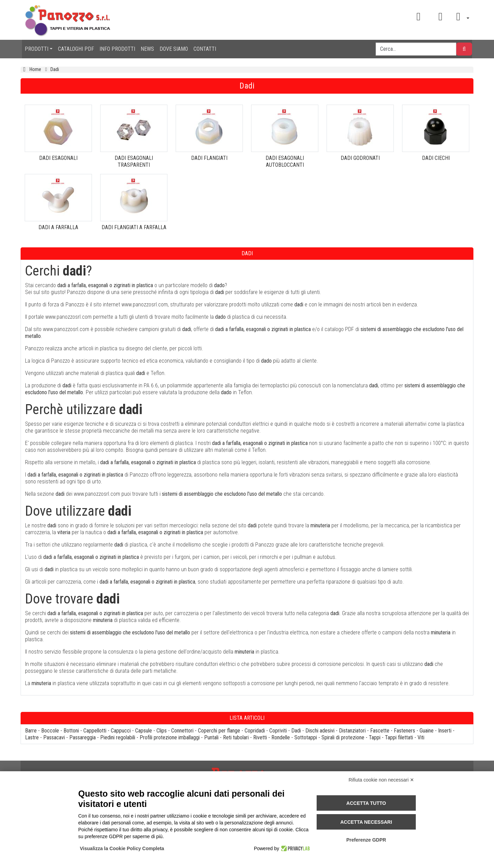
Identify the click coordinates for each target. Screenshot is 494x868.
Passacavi (54, 737)
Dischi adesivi (320, 731)
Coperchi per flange (219, 731)
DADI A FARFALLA (58, 227)
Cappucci (121, 731)
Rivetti (260, 737)
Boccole (50, 731)
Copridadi (255, 731)
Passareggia (83, 737)
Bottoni (71, 731)
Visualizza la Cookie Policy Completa (122, 848)
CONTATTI (205, 49)
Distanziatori (352, 731)
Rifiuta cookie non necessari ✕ (381, 780)
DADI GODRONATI (360, 158)
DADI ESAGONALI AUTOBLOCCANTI (285, 161)
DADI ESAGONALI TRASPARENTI (134, 161)
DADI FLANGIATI (209, 158)
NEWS (147, 49)
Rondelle (281, 737)
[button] (460, 16)
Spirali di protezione (343, 737)
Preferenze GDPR (366, 840)
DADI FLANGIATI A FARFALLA (134, 227)
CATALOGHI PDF (76, 49)
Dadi (296, 731)
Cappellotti (95, 731)
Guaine (427, 731)
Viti (421, 737)
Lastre (32, 737)
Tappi (375, 737)
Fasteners (404, 731)
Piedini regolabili (118, 737)
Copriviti (278, 731)
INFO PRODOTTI (117, 49)
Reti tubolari (236, 737)
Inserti (445, 731)
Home (35, 69)
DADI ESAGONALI (58, 158)
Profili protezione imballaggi (170, 737)
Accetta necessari (366, 822)
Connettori (182, 731)
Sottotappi (306, 737)
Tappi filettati (399, 737)
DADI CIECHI (436, 158)
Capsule (144, 731)
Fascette (380, 731)
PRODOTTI (37, 49)
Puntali (211, 737)
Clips (162, 731)
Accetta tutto (366, 803)
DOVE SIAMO (174, 49)
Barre (31, 731)
